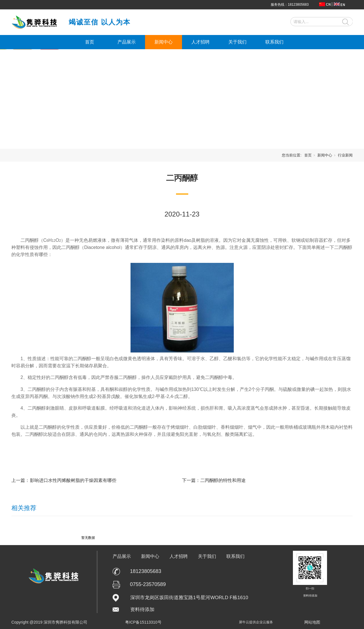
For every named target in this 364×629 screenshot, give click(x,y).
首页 (90, 42)
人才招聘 (200, 42)
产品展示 (127, 42)
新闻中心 (164, 42)
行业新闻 (345, 155)
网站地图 (312, 622)
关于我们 (237, 42)
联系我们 (274, 42)
